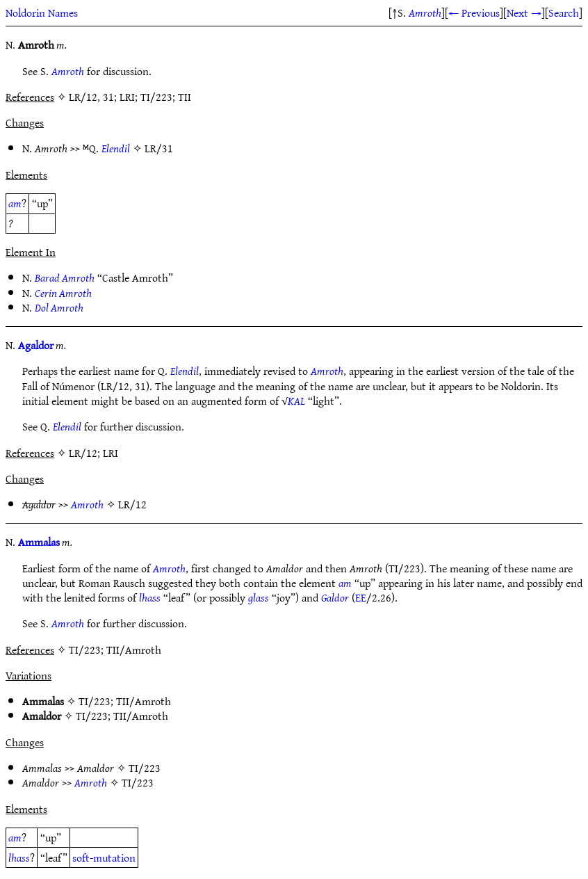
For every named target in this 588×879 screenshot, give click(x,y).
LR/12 (132, 504)
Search (564, 13)
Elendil (116, 148)
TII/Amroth (144, 701)
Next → (524, 13)
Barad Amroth (65, 277)
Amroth (425, 13)
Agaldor (36, 345)
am (15, 203)
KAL (296, 401)
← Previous (474, 13)
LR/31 (159, 148)
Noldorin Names (42, 13)
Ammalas (39, 542)
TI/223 (95, 701)
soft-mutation (104, 857)
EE (361, 597)
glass (259, 597)
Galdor (335, 597)
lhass (150, 597)
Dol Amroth (59, 307)
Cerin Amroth (63, 293)
